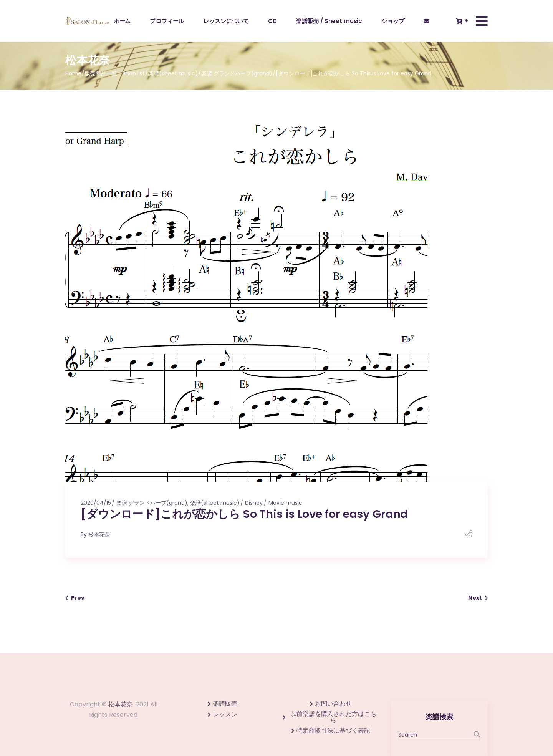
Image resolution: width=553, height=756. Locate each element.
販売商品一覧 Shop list (115, 73)
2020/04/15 (96, 503)
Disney (254, 503)
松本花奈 (99, 534)
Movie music (285, 503)
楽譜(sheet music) (173, 73)
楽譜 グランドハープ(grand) (237, 73)
